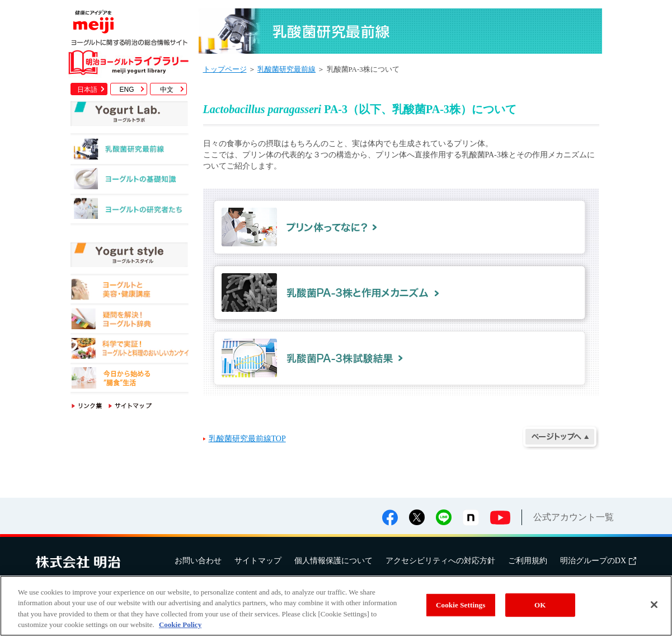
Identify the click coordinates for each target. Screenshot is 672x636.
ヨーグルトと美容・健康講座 (130, 291)
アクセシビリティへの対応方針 (440, 561)
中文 (167, 90)
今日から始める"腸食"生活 (130, 380)
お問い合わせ (198, 561)
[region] (336, 606)
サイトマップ (258, 561)
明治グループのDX (598, 561)
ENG (126, 90)
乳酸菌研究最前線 (130, 152)
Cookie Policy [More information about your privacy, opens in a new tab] (180, 625)
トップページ (225, 69)
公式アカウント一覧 (574, 517)
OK (540, 605)
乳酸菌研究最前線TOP (247, 439)
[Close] (654, 605)
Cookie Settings (460, 605)
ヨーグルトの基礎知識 (130, 182)
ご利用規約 (528, 561)
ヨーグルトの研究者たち (130, 211)
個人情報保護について (333, 561)
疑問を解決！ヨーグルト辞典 (130, 321)
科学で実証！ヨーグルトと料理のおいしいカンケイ (130, 350)
